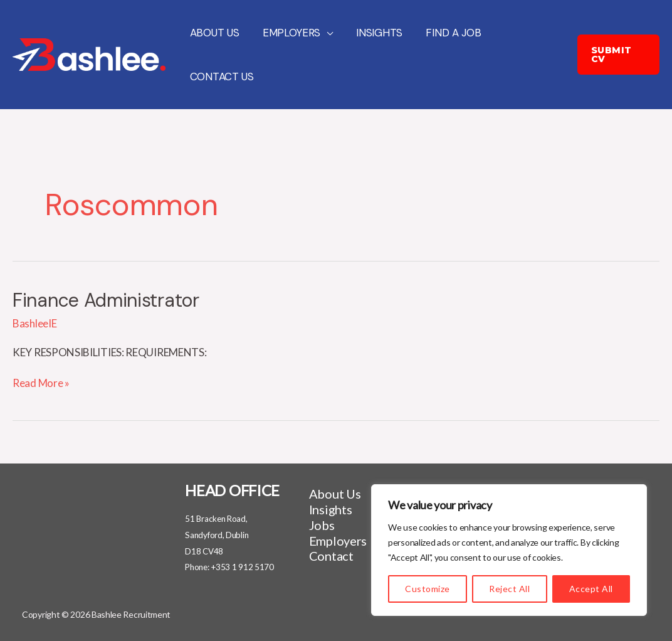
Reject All (509, 589)
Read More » (41, 383)
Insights (374, 33)
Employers (288, 33)
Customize (428, 589)
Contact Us (221, 77)
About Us (213, 33)
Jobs (322, 525)
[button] (617, 55)
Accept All (591, 589)
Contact (331, 556)
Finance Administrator (106, 300)
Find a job (446, 33)
